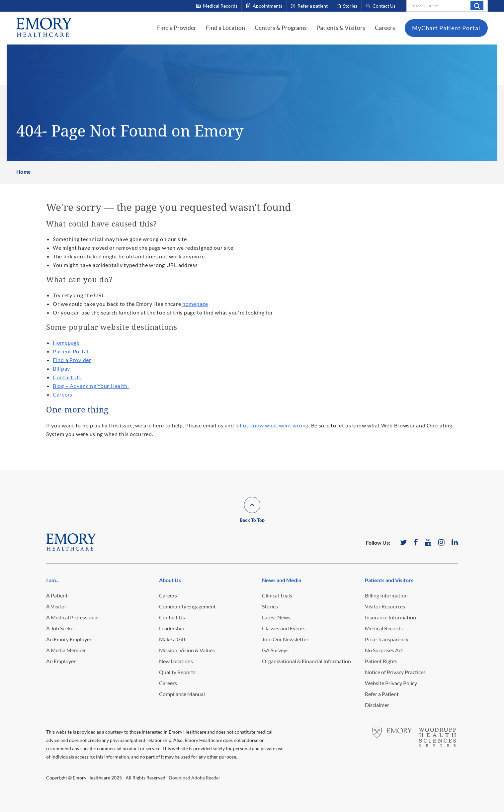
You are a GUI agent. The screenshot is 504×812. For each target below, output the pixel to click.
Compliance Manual (182, 694)
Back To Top (252, 520)
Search (477, 6)
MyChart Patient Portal (446, 28)
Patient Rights (381, 661)
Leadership (172, 628)
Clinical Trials (277, 595)
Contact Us (68, 377)
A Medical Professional (72, 617)
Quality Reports (177, 672)
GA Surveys (275, 650)
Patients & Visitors (341, 28)
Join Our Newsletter (285, 639)
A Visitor (56, 606)
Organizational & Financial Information (306, 661)
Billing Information (386, 595)
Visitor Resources (385, 606)
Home (24, 172)
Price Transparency (387, 639)
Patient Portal (71, 351)
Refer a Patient (382, 694)
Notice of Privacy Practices (395, 672)
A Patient (57, 595)
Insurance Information (390, 617)
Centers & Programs (281, 28)
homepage (195, 304)
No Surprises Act (384, 650)
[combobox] (447, 6)
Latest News (276, 617)
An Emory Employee (69, 639)
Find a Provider (177, 28)
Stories (270, 606)
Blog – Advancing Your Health (91, 386)
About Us (170, 580)
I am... (53, 580)
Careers (385, 28)
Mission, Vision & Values (187, 650)
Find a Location (225, 28)
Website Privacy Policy (391, 683)
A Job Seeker (61, 628)
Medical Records (384, 628)
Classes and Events (284, 628)
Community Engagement (187, 606)
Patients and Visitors (389, 580)
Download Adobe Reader (195, 778)
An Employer (61, 661)
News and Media (282, 580)
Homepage (66, 343)
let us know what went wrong (272, 425)
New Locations (176, 661)
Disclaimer (377, 705)
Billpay (61, 368)
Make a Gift (172, 639)
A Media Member (66, 650)
